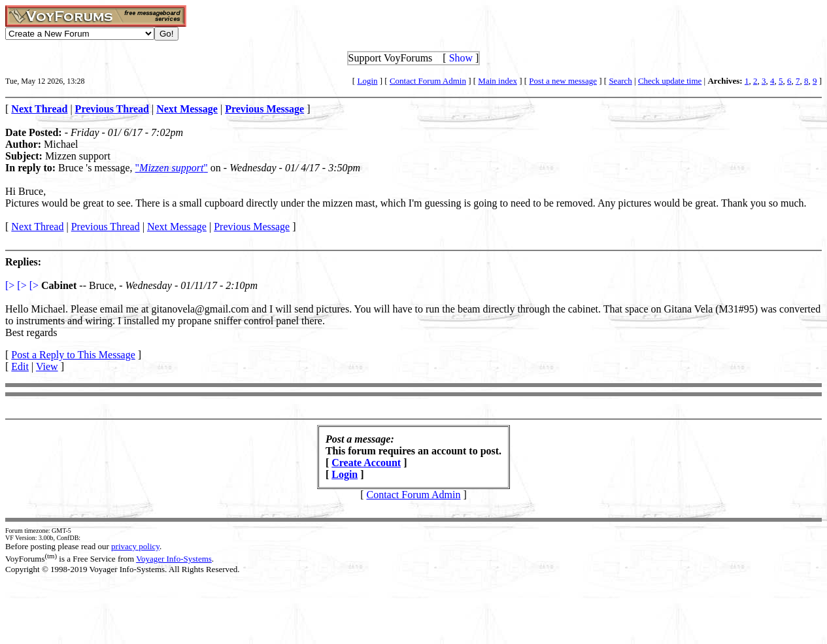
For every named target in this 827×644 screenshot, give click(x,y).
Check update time (670, 81)
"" (172, 168)
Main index (498, 81)
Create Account (366, 463)
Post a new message (563, 81)
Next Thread (37, 227)
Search (620, 81)
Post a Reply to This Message (73, 355)
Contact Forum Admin (428, 81)
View (47, 366)
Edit (20, 366)
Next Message (177, 227)
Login (367, 81)
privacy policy (135, 546)
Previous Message (252, 227)
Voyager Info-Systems (174, 559)
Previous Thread (106, 227)
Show (461, 58)
